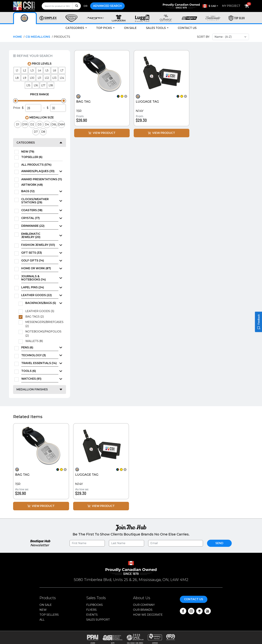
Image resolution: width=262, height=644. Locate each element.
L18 (51, 85)
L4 (39, 70)
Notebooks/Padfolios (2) (43, 334)
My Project (231, 6)
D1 (18, 124)
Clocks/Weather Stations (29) (35, 201)
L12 (47, 78)
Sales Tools (156, 28)
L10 (32, 78)
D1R (25, 124)
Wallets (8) (35, 341)
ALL (42, 620)
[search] (61, 6)
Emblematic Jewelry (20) (31, 235)
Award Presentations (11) (42, 179)
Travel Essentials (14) (39, 363)
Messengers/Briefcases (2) (44, 324)
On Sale (130, 28)
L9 (25, 78)
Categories (75, 28)
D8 (43, 132)
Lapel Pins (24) (33, 287)
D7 (36, 132)
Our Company (144, 605)
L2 (25, 70)
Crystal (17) (30, 218)
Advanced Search (107, 6)
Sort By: (203, 37)
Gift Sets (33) (32, 253)
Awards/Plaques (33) (38, 171)
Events (92, 615)
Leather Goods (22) (36, 295)
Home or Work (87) (36, 268)
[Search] (77, 6)
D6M (62, 124)
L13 (54, 78)
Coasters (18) (32, 210)
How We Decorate (148, 615)
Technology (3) (34, 355)
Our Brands (143, 610)
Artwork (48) (33, 185)
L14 (62, 78)
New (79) (29, 152)
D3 (40, 124)
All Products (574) (37, 165)
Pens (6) (27, 347)
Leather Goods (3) (41, 311)
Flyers (91, 610)
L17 (43, 85)
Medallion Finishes (32, 389)
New (43, 610)
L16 (36, 85)
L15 (28, 85)
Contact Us (187, 28)
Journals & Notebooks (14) (34, 278)
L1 (17, 70)
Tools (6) (29, 371)
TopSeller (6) (33, 157)
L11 (39, 78)
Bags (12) (28, 191)
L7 (62, 70)
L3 (32, 70)
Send (219, 543)
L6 (54, 70)
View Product (102, 133)
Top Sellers (49, 615)
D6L (54, 124)
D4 (47, 124)
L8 (17, 78)
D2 (32, 124)
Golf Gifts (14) (33, 261)
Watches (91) (31, 379)
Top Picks (104, 28)
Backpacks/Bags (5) (41, 303)
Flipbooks (95, 605)
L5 (47, 70)
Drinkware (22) (33, 226)
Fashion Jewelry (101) (38, 245)
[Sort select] (231, 37)
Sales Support (98, 620)
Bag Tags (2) (36, 317)
